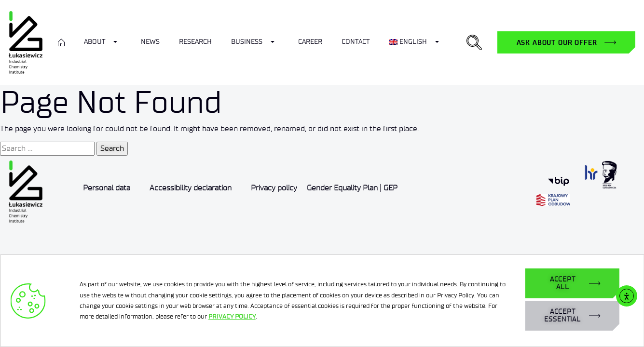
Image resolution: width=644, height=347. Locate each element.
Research (195, 42)
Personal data (107, 188)
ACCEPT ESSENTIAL (562, 315)
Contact (356, 42)
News (150, 42)
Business (247, 42)
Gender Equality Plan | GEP (352, 188)
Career (310, 42)
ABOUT (95, 42)
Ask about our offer (557, 42)
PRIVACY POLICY (232, 316)
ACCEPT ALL (563, 283)
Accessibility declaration (191, 188)
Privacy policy (274, 188)
